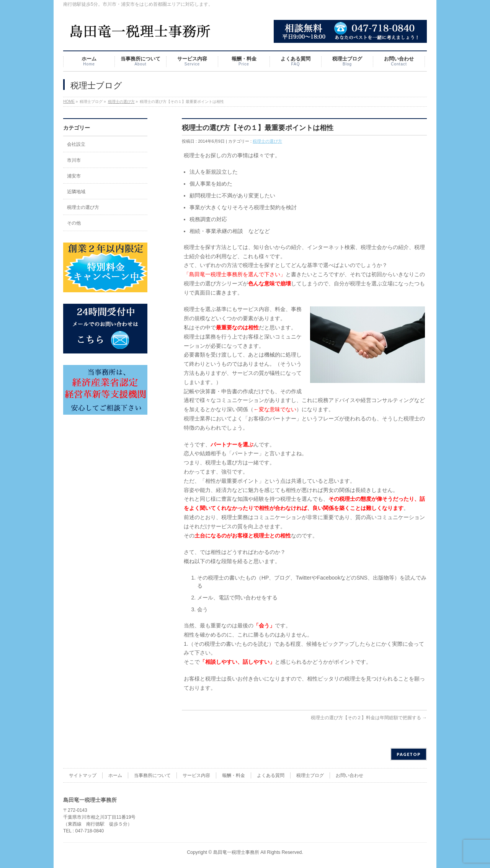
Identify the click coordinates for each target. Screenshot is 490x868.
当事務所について (152, 775)
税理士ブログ (310, 775)
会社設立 (76, 144)
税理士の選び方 (121, 102)
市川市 (74, 160)
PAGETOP (409, 754)
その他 (74, 223)
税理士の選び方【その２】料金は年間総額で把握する (369, 718)
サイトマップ (83, 775)
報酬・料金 (234, 775)
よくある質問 (271, 775)
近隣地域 (76, 192)
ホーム (115, 775)
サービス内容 (196, 775)
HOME (69, 102)
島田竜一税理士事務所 (236, 852)
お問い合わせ (350, 775)
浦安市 (74, 176)
